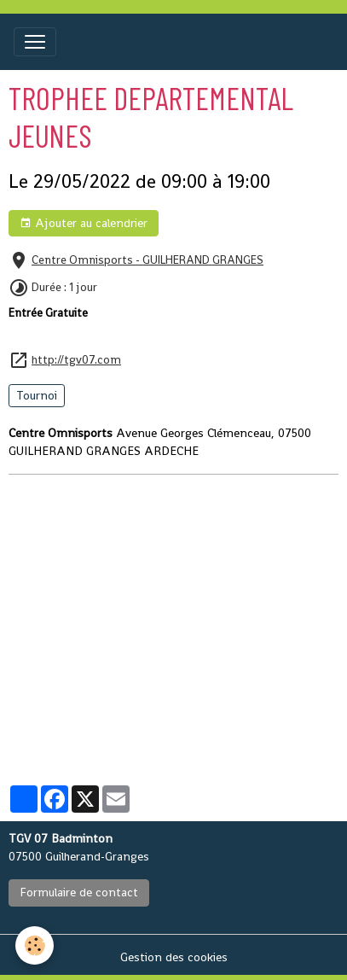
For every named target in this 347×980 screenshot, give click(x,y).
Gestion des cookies (174, 957)
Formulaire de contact (79, 892)
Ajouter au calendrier (84, 223)
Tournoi (37, 395)
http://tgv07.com (76, 360)
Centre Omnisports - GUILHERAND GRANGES (147, 260)
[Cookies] (35, 945)
